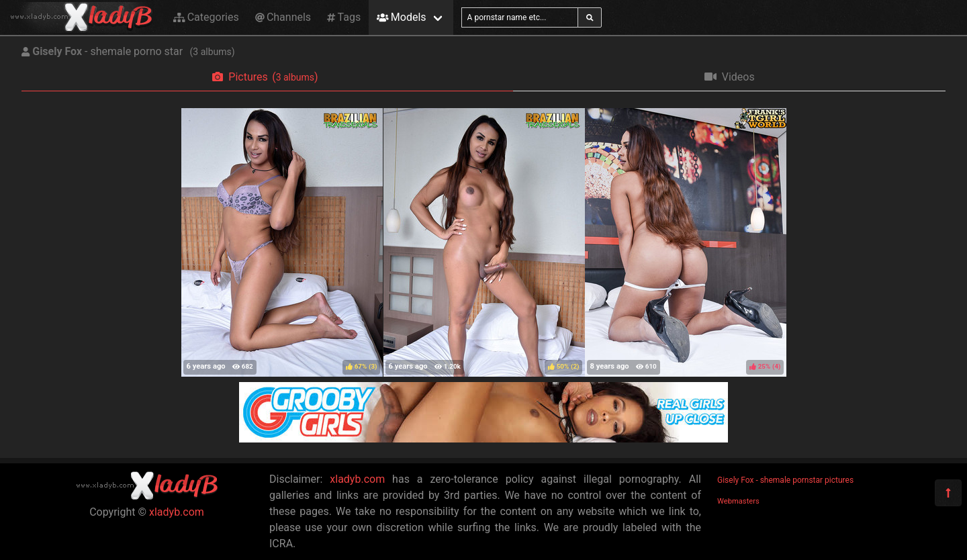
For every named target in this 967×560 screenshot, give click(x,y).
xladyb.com (177, 512)
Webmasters (738, 501)
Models (401, 17)
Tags (344, 17)
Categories (206, 17)
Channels (283, 17)
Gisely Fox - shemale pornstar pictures (785, 480)
